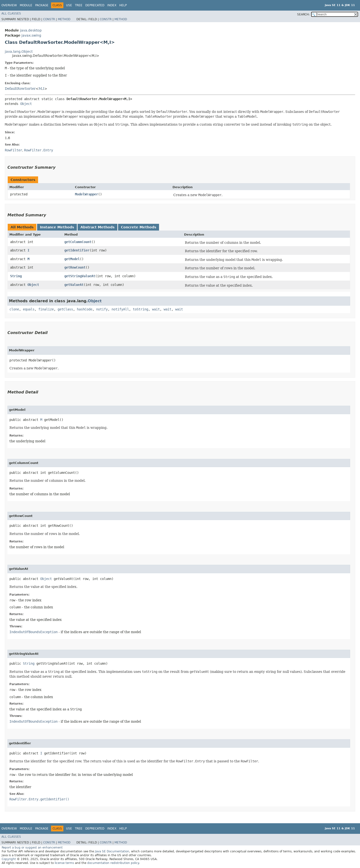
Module (26, 5)
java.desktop (31, 30)
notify (102, 309)
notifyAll (120, 309)
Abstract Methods (97, 227)
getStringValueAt (80, 276)
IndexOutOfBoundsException (33, 632)
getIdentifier (77, 250)
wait (156, 309)
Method (64, 19)
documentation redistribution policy (113, 863)
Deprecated (95, 5)
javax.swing (31, 35)
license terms (64, 863)
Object (26, 104)
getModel (72, 259)
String (16, 276)
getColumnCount (78, 242)
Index (112, 5)
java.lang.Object (19, 51)
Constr (49, 19)
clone (14, 309)
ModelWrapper (87, 194)
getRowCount (75, 267)
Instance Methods (57, 227)
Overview (9, 5)
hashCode (85, 309)
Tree (79, 5)
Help (123, 5)
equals (29, 309)
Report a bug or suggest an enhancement (32, 848)
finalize (46, 309)
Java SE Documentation (112, 851)
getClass (65, 309)
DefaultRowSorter (20, 89)
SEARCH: (303, 14)
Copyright (9, 859)
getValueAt (74, 285)
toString (140, 309)
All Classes (11, 13)
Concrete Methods (139, 227)
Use (69, 5)
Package (42, 5)
